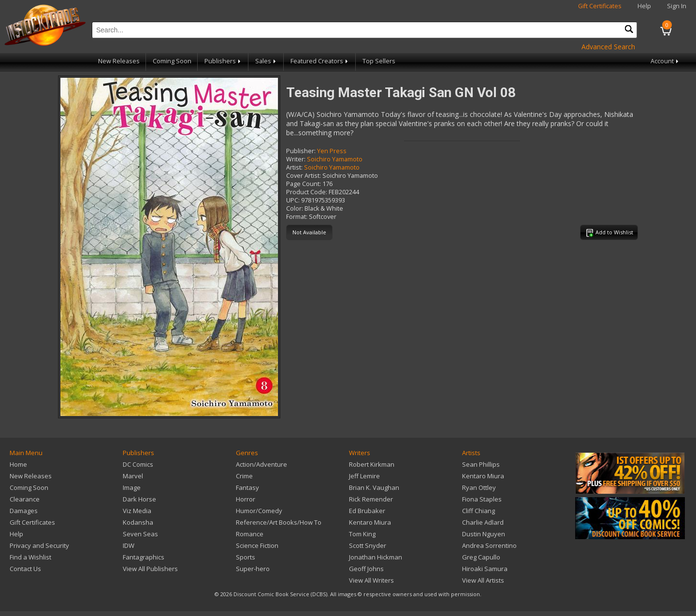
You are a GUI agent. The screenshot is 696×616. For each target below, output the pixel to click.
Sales (266, 61)
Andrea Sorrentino (489, 545)
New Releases (119, 61)
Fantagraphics (144, 557)
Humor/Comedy (259, 511)
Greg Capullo (481, 557)
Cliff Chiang (478, 511)
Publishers (223, 61)
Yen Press (332, 151)
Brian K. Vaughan (374, 487)
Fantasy (247, 487)
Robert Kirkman (372, 464)
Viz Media (137, 511)
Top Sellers (379, 61)
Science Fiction (257, 545)
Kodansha (138, 522)
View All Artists (483, 580)
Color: (295, 208)
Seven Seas (140, 534)
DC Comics (138, 464)
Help (644, 6)
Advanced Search (608, 47)
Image (132, 487)
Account (665, 61)
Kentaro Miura (370, 522)
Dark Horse (139, 499)
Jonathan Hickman (376, 557)
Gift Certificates (600, 6)
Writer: (296, 159)
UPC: (293, 200)
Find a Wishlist (30, 557)
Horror (246, 499)
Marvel (133, 476)
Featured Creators (320, 61)
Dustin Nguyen (484, 534)
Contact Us (25, 569)
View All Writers (371, 580)
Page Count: (304, 184)
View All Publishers (150, 569)
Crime (244, 476)
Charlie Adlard (483, 522)
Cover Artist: (304, 176)
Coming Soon (172, 61)
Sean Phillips (481, 464)
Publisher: (301, 151)
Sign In (677, 6)
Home (18, 464)
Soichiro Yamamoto (335, 159)
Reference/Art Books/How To (279, 522)
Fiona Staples (482, 499)
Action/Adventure (261, 464)
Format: (297, 217)
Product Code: (307, 192)
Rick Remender (371, 499)
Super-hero (253, 569)
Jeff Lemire (364, 476)
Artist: (294, 167)
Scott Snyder (368, 545)
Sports (246, 557)
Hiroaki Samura (485, 569)
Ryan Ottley (479, 487)
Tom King (362, 534)
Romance (250, 534)
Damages (24, 511)
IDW (129, 545)
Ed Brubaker (367, 511)
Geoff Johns (366, 569)
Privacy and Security (39, 545)
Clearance (25, 499)
